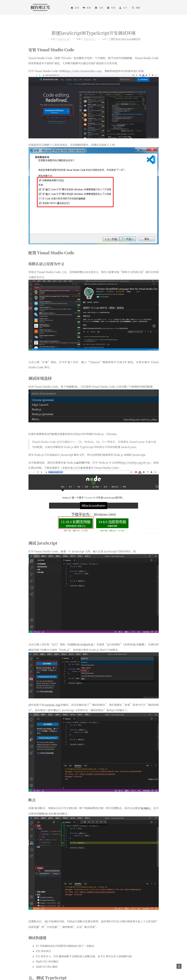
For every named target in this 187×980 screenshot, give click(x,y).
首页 (75, 8)
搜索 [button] (136, 8)
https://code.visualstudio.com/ (83, 71)
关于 (123, 8)
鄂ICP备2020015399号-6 (41, 971)
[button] (179, 966)
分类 (99, 8)
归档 (111, 8)
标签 (87, 8)
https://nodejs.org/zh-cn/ (135, 462)
